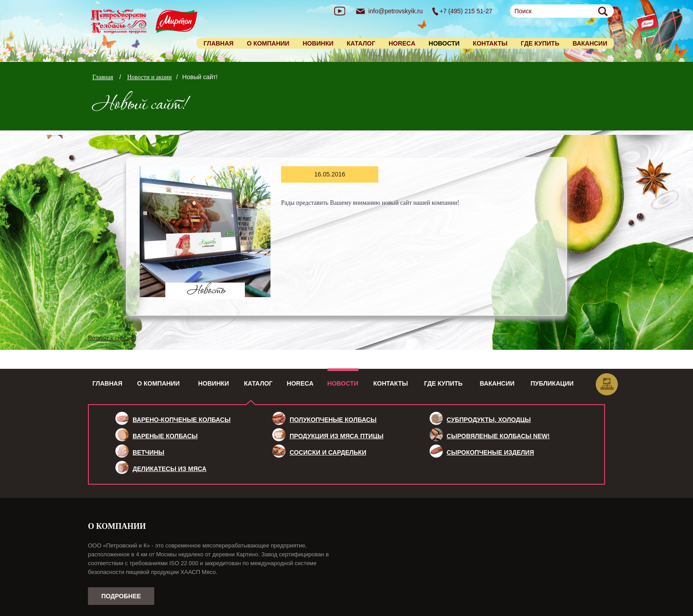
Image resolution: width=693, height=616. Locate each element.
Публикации (552, 383)
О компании (268, 43)
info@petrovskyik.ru (395, 11)
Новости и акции (150, 77)
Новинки (318, 43)
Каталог (361, 43)
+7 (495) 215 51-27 (466, 11)
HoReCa (300, 383)
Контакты (490, 43)
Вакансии (590, 43)
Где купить (540, 43)
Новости (343, 383)
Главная (218, 43)
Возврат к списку (110, 338)
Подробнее (121, 596)
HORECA (402, 43)
